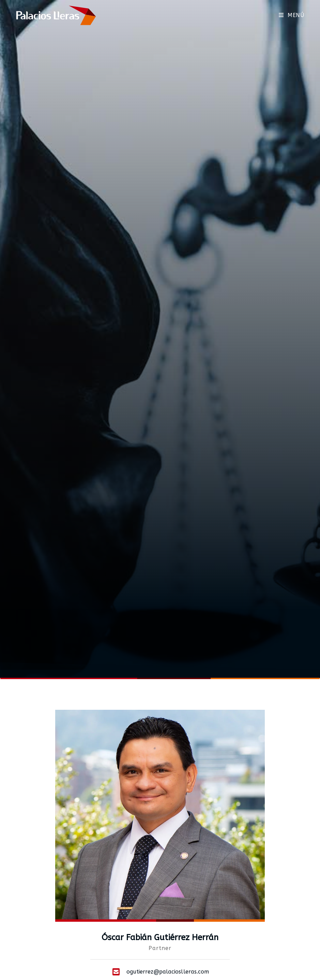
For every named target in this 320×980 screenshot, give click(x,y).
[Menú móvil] (291, 15)
